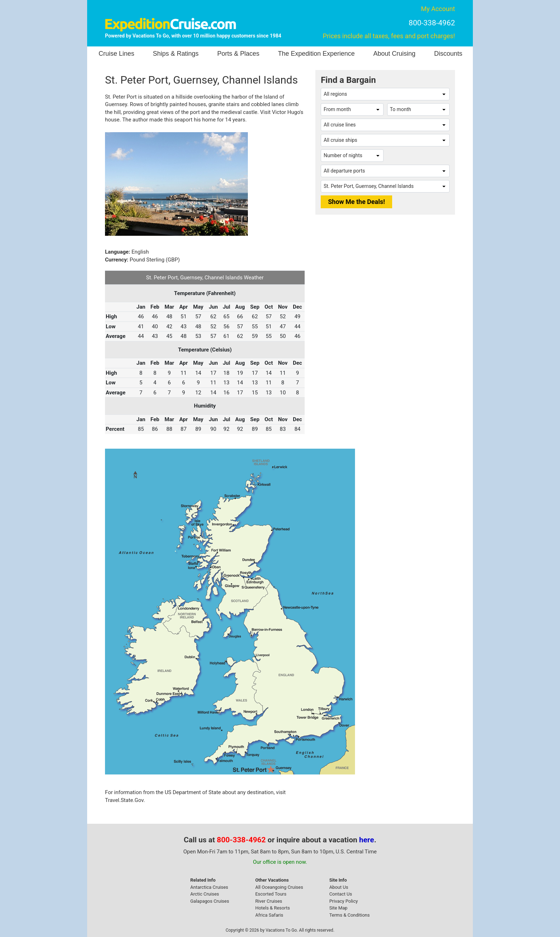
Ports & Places (238, 54)
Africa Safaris (269, 915)
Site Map (338, 908)
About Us (339, 887)
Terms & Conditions (349, 915)
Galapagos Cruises (210, 901)
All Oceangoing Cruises (279, 887)
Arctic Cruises (205, 894)
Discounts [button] (448, 54)
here (367, 840)
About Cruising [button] (394, 54)
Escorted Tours (271, 894)
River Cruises (269, 901)
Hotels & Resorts (273, 908)
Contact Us (341, 894)
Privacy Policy (344, 901)
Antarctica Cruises (209, 887)
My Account (438, 9)
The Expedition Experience (316, 54)
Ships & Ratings (176, 54)
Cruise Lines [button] (116, 54)
